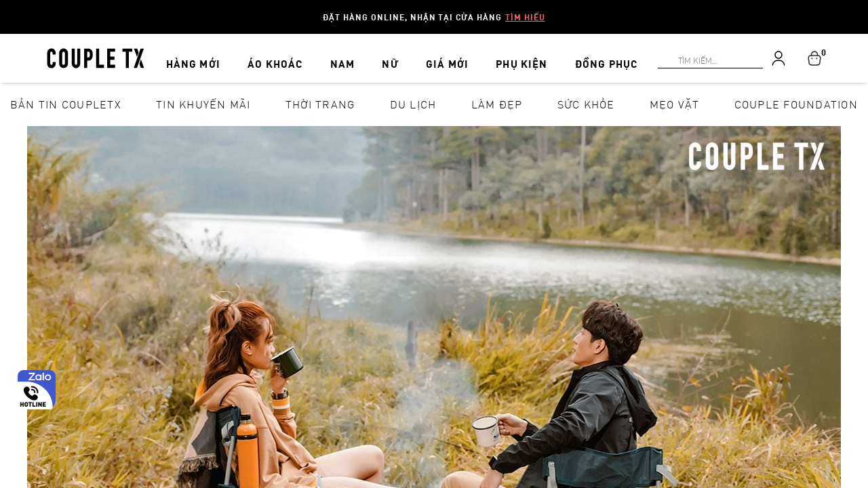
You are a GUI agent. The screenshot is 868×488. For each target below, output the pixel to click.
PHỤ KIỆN (497, 56)
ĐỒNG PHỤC (575, 56)
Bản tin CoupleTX (66, 104)
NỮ (382, 56)
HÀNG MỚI (211, 56)
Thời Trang (320, 104)
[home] (96, 57)
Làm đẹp (497, 104)
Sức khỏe (586, 104)
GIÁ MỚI (430, 56)
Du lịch (413, 104)
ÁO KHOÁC (285, 56)
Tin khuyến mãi (203, 104)
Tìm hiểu (525, 17)
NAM (344, 56)
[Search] (8, 8)
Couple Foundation (796, 104)
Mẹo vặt (675, 104)
